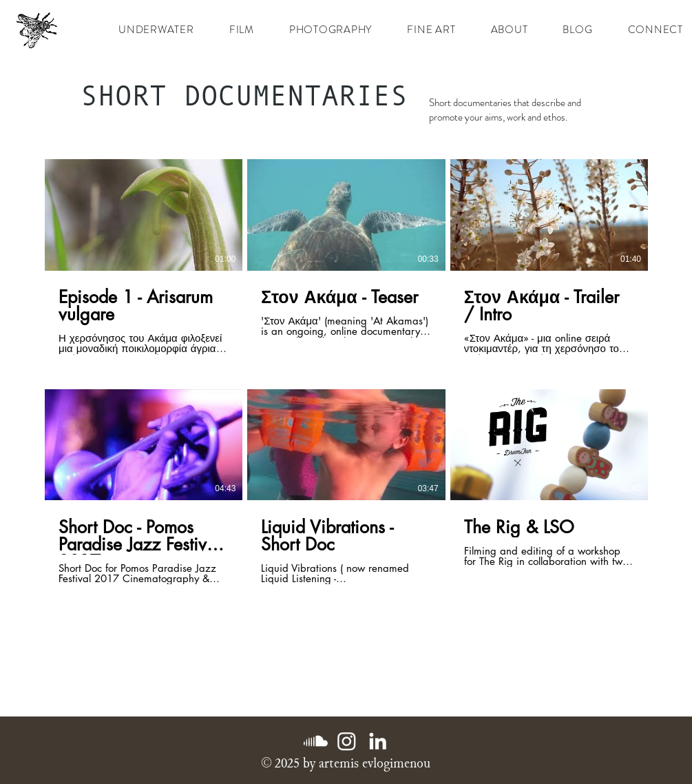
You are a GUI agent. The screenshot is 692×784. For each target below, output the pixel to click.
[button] (241, 30)
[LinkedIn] (378, 741)
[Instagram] (347, 741)
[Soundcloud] (316, 741)
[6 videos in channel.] (346, 372)
